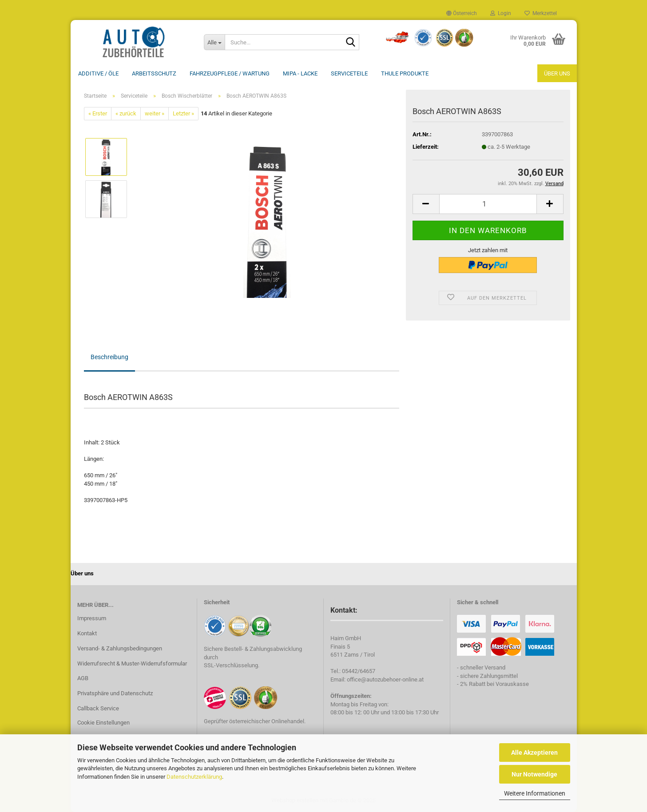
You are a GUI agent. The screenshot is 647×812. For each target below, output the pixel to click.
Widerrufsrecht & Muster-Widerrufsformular (132, 663)
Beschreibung (109, 357)
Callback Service (98, 708)
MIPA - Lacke (300, 73)
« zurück (126, 113)
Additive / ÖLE (98, 73)
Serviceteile (349, 73)
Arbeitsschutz (154, 73)
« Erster (98, 113)
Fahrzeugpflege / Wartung (230, 73)
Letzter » (183, 113)
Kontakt (87, 633)
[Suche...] (214, 42)
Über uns (557, 73)
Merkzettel (541, 13)
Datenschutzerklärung (194, 777)
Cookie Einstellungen (103, 723)
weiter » (155, 113)
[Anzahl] (488, 204)
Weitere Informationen (535, 793)
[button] (462, 13)
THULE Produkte (405, 73)
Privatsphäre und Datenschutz (115, 693)
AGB (83, 678)
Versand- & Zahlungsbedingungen (120, 648)
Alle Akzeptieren (534, 753)
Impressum (92, 618)
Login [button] (501, 13)
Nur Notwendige (534, 774)
